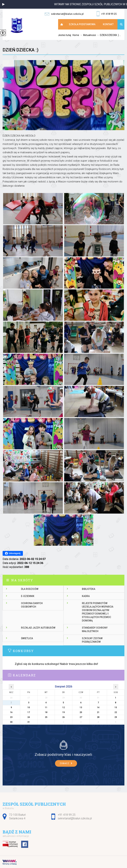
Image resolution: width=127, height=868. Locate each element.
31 (29, 722)
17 (29, 712)
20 (81, 712)
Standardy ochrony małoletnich (95, 629)
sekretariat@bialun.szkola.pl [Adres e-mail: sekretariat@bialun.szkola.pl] (75, 818)
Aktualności (88, 35)
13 (81, 707)
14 (98, 707)
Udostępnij (13, 553)
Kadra (86, 596)
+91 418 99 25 (107, 14)
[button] (3, 4)
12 (63, 707)
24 (29, 717)
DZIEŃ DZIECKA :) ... (108, 35)
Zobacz (66, 763)
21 (98, 712)
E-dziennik (28, 596)
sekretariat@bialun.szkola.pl (64, 14)
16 (11, 712)
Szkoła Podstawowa (82, 24)
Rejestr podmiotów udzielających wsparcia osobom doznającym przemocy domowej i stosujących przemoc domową (98, 612)
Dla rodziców (30, 589)
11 (46, 707)
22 (116, 712)
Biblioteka (89, 589)
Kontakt (108, 24)
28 (98, 717)
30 (11, 722)
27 (81, 717)
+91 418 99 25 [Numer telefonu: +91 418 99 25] (67, 815)
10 (29, 707)
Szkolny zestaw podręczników (92, 640)
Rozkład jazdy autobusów (38, 628)
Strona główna (62, 24)
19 (63, 712)
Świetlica (27, 638)
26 (63, 717)
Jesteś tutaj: (65, 35)
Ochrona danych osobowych (32, 605)
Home (76, 35)
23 (11, 717)
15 (116, 707)
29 (116, 717)
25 (46, 717)
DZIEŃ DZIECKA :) (21, 50)
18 (46, 712)
